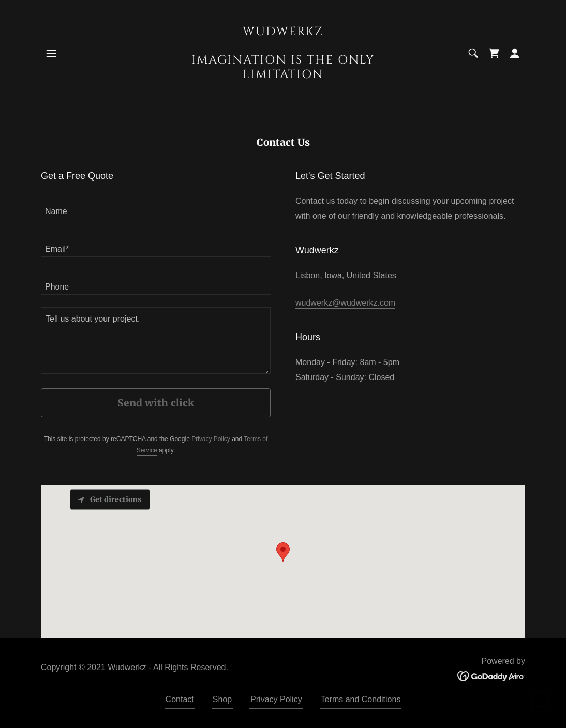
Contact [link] (180, 699)
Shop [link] (222, 699)
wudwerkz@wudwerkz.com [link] (345, 303)
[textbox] (156, 207)
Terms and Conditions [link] (361, 699)
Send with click (156, 403)
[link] (283, 75)
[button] (51, 53)
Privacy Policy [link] (211, 439)
